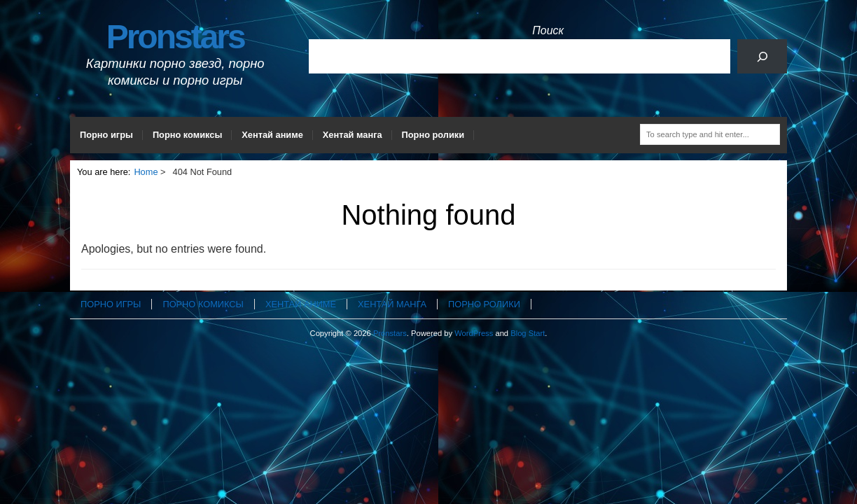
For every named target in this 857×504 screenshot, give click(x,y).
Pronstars (175, 37)
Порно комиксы (187, 135)
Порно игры (106, 135)
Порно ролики (433, 135)
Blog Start (528, 333)
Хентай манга (353, 135)
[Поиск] (762, 56)
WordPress (474, 333)
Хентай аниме (272, 135)
